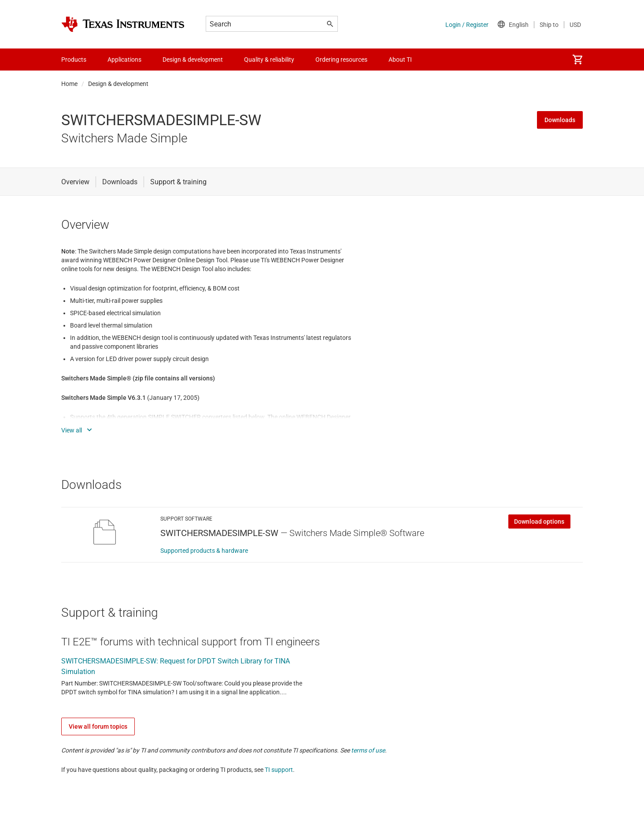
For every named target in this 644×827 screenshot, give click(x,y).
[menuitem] (577, 60)
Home (69, 84)
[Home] (123, 24)
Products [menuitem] (74, 60)
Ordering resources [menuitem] (341, 60)
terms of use (368, 750)
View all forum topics (98, 726)
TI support (279, 770)
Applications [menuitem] (124, 60)
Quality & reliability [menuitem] (269, 60)
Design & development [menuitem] (193, 60)
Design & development (118, 84)
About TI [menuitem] (400, 60)
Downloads (560, 120)
